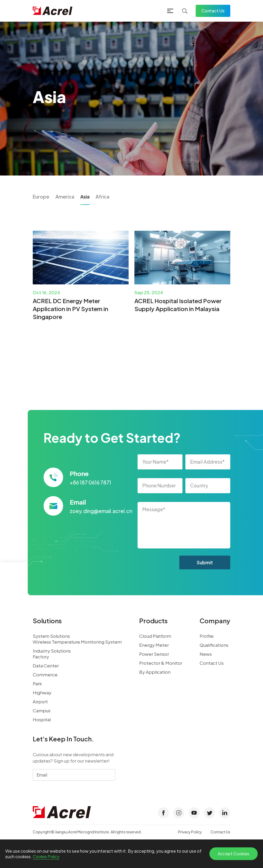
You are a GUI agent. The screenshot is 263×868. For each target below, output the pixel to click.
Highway (42, 692)
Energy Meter (154, 645)
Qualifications (214, 645)
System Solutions (51, 636)
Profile (207, 636)
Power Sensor (154, 654)
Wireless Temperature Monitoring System (77, 642)
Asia (85, 197)
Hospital (42, 719)
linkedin (225, 813)
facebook (163, 813)
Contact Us (213, 11)
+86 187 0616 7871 (90, 482)
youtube (194, 813)
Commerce (45, 675)
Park (37, 684)
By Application (155, 672)
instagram (179, 813)
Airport (40, 701)
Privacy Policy (190, 832)
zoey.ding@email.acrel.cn (101, 511)
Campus (42, 710)
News (206, 654)
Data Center (46, 666)
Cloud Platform (155, 636)
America (65, 197)
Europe (41, 197)
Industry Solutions (52, 651)
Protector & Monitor (161, 663)
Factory (41, 657)
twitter (209, 813)
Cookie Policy (46, 857)
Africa (102, 197)
